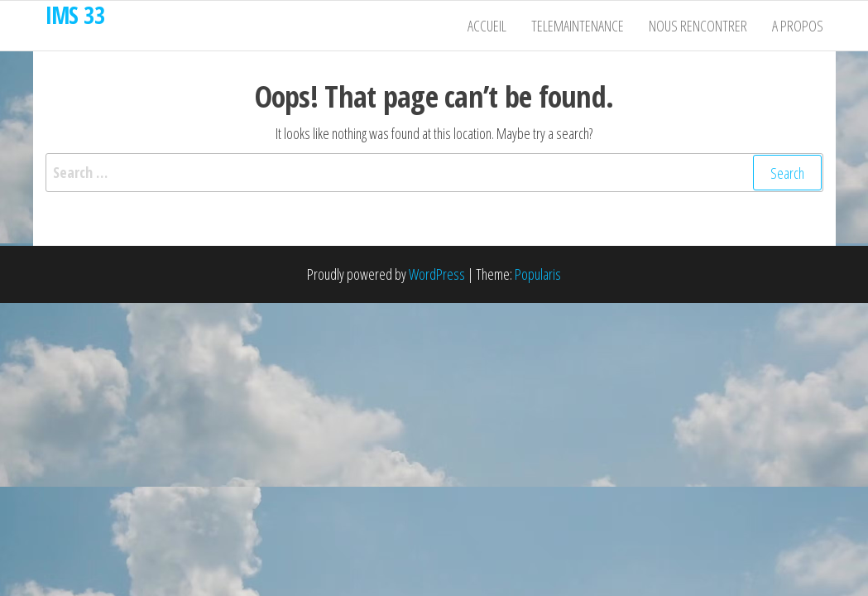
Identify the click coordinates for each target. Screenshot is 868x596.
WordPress (437, 274)
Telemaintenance (578, 26)
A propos (798, 26)
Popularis (538, 274)
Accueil (487, 26)
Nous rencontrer (698, 26)
